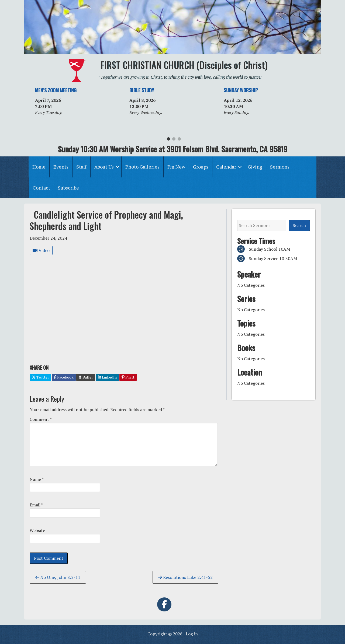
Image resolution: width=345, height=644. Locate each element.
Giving (255, 167)
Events (61, 167)
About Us (104, 167)
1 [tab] (168, 140)
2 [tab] (174, 140)
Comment (41, 419)
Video (41, 250)
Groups (201, 167)
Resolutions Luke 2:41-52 (185, 577)
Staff (81, 167)
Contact (41, 188)
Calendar (226, 167)
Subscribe (68, 188)
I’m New (176, 167)
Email (36, 505)
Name (37, 479)
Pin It (128, 377)
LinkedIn (107, 377)
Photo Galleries (142, 167)
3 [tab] (179, 140)
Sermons (280, 167)
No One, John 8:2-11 (58, 577)
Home (39, 167)
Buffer (86, 377)
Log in (192, 634)
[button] (118, 167)
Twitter (40, 377)
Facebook (64, 377)
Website (37, 530)
